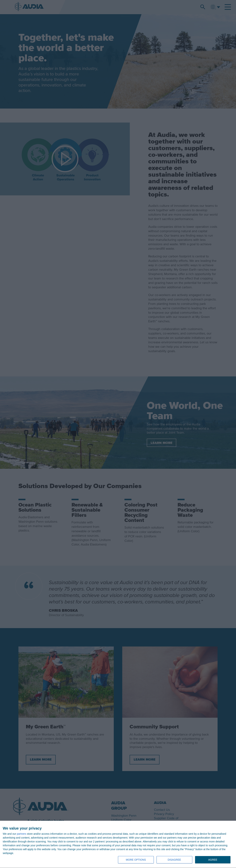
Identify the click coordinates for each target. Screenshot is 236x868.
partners (21, 834)
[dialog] (118, 844)
